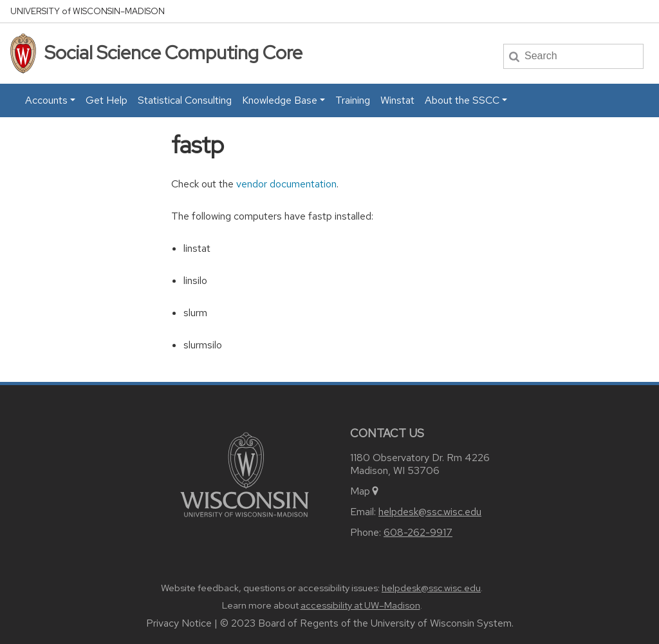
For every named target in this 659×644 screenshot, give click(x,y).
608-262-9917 (418, 532)
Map (365, 491)
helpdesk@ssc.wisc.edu (430, 512)
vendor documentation (286, 184)
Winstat (397, 100)
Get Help (107, 100)
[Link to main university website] (245, 474)
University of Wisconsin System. (442, 623)
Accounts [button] (46, 100)
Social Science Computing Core (173, 53)
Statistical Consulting (185, 100)
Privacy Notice (179, 623)
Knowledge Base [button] (280, 100)
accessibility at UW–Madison (360, 605)
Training (353, 100)
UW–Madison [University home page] (88, 11)
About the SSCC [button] (462, 100)
